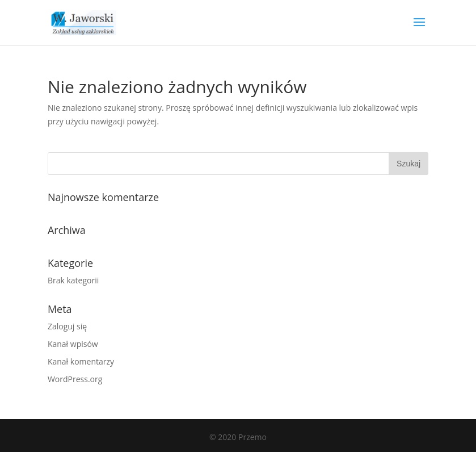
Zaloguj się (67, 326)
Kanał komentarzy (81, 361)
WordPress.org (75, 379)
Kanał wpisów (73, 344)
